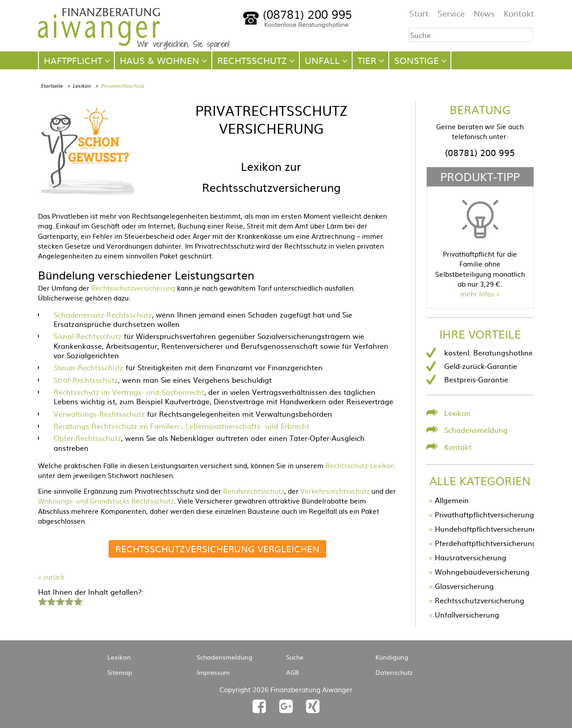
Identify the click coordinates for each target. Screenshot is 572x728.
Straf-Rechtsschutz (86, 380)
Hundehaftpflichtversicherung (486, 529)
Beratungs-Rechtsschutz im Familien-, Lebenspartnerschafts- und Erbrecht (181, 426)
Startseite (51, 85)
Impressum (213, 672)
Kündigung (392, 657)
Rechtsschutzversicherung (133, 288)
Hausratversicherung (471, 557)
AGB (292, 672)
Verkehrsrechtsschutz (335, 491)
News (484, 13)
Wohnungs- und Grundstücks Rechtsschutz (106, 501)
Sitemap (120, 672)
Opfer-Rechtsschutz (87, 438)
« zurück (51, 577)
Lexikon (82, 85)
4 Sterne (69, 601)
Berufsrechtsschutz (254, 491)
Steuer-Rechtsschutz (88, 367)
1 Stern (41, 601)
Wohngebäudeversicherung (482, 571)
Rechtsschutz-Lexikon (360, 465)
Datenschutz (394, 672)
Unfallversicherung (467, 614)
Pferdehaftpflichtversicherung (486, 543)
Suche (295, 657)
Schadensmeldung (476, 430)
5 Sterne (78, 601)
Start (419, 13)
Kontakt (519, 13)
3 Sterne (60, 601)
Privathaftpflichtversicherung (484, 514)
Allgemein (452, 500)
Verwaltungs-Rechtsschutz (99, 414)
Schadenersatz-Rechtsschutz (103, 314)
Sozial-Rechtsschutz (88, 336)
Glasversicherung (464, 586)
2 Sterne (51, 601)
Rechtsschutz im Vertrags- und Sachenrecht (129, 392)
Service (451, 13)
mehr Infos (477, 294)
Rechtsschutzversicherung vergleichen (217, 548)
